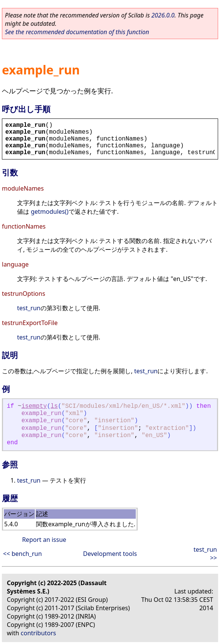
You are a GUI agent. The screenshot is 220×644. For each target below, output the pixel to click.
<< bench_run (22, 554)
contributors (38, 633)
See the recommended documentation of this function (77, 32)
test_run (29, 308)
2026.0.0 (163, 15)
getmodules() (49, 212)
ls (54, 406)
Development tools (110, 554)
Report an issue (44, 540)
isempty (34, 406)
